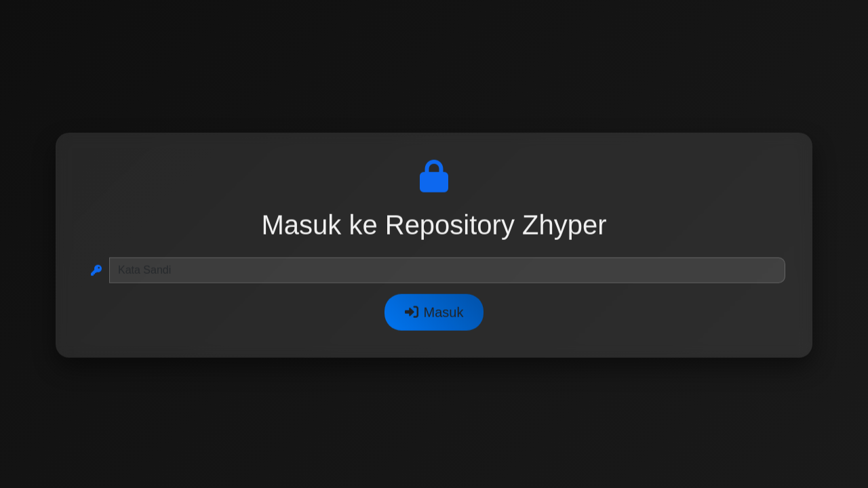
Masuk (434, 313)
